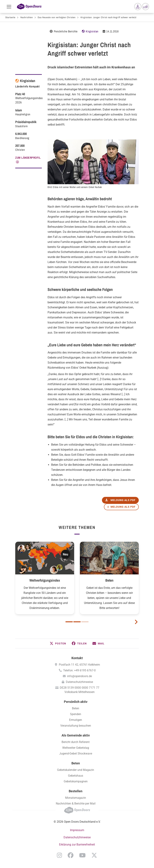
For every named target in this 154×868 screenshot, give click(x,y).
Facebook (71, 855)
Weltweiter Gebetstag (76, 748)
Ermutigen (76, 720)
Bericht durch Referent (76, 742)
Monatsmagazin (76, 798)
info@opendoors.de (80, 676)
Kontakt (77, 658)
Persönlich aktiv (76, 702)
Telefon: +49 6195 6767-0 (79, 670)
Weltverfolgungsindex (45, 580)
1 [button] (69, 622)
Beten (109, 580)
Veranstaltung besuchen (76, 726)
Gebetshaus (76, 776)
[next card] (136, 622)
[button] (58, 643)
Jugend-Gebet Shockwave (76, 753)
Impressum (77, 830)
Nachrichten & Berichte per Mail (76, 804)
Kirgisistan (92, 31)
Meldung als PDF (123, 507)
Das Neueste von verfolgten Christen (57, 17)
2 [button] (77, 622)
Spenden (76, 714)
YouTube (82, 855)
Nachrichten (27, 17)
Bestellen (76, 791)
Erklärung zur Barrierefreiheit (77, 845)
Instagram (59, 855)
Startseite (10, 17)
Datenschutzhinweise (79, 682)
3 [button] (85, 622)
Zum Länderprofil (28, 158)
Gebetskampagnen (76, 781)
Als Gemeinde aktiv (76, 735)
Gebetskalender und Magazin (76, 770)
